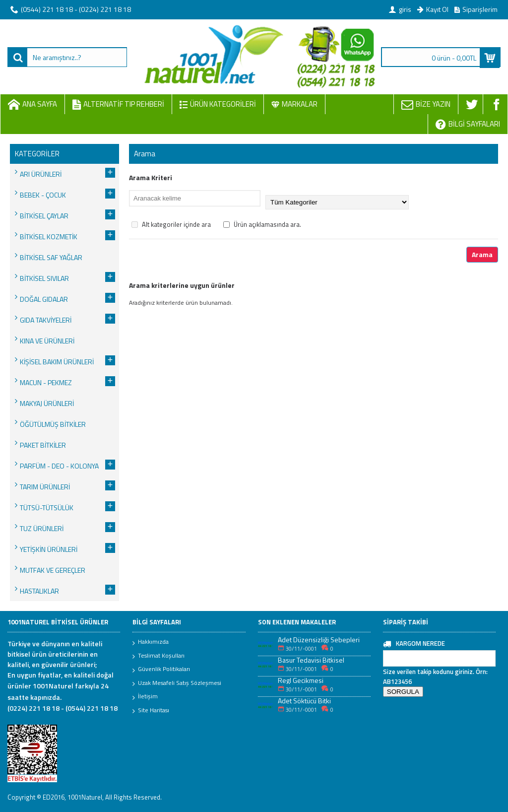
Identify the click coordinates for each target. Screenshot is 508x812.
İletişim (145, 697)
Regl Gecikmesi (301, 680)
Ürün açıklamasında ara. (262, 224)
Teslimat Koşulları (159, 656)
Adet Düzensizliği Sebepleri (319, 640)
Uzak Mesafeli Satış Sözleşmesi (177, 683)
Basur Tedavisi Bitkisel (311, 660)
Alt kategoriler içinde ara (171, 224)
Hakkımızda (151, 642)
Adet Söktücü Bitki (304, 701)
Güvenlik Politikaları (161, 670)
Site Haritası (151, 711)
